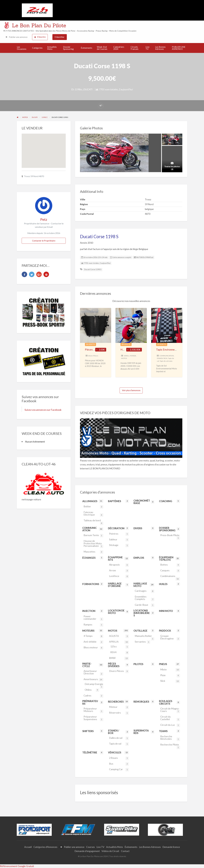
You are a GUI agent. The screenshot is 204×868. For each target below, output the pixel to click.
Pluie (170, 676)
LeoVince (119, 576)
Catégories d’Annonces (45, 847)
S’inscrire (40, 37)
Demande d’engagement (87, 851)
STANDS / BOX (162, 358)
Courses (90, 847)
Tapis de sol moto (166, 361)
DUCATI (88, 89)
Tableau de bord (93, 521)
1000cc (126, 356)
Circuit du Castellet (170, 718)
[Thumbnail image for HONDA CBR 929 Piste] (131, 325)
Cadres (93, 696)
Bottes (170, 565)
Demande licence (171, 847)
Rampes (93, 625)
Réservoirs (119, 713)
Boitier (93, 507)
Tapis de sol (119, 744)
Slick (170, 681)
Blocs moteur (93, 648)
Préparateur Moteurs (93, 710)
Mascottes (93, 552)
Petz (44, 219)
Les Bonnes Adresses (160, 48)
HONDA (133, 356)
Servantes (143, 642)
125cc (120, 647)
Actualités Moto (52, 48)
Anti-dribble (93, 642)
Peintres (119, 534)
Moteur (119, 707)
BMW (119, 658)
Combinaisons (170, 577)
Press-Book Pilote (170, 536)
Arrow (119, 571)
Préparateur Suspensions (93, 718)
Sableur (119, 540)
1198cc (78, 89)
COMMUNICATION (167, 356)
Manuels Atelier (145, 637)
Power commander (93, 618)
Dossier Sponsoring (68, 48)
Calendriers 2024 (119, 48)
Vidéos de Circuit (110, 851)
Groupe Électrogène (170, 637)
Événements (86, 48)
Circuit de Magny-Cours (170, 710)
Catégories (37, 48)
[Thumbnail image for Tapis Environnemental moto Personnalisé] (167, 325)
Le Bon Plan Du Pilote (39, 25)
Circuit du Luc (170, 725)
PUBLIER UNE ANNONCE (179, 48)
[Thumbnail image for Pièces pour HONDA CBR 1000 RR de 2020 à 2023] (96, 325)
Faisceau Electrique (93, 514)
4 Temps (93, 636)
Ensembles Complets (145, 598)
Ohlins (92, 690)
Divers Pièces (93, 356)
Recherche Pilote (170, 745)
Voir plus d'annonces (131, 390)
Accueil (28, 847)
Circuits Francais (135, 48)
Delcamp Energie (94, 685)
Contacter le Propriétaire (44, 241)
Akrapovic (119, 565)
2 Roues (119, 758)
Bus (119, 764)
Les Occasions (22, 48)
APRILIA (119, 642)
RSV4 (120, 653)
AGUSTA (119, 636)
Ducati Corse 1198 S (93, 269)
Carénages (145, 591)
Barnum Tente (93, 535)
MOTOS (124, 358)
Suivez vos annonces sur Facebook (43, 410)
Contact (125, 851)
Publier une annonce (17, 37)
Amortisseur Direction (93, 673)
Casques (170, 571)
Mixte (170, 670)
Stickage (119, 545)
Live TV (147, 48)
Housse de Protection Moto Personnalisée (93, 544)
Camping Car (119, 770)
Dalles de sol (119, 738)
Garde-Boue (145, 605)
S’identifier (60, 37)
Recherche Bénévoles (170, 738)
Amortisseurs (93, 680)
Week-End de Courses (102, 48)
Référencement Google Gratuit (17, 866)
